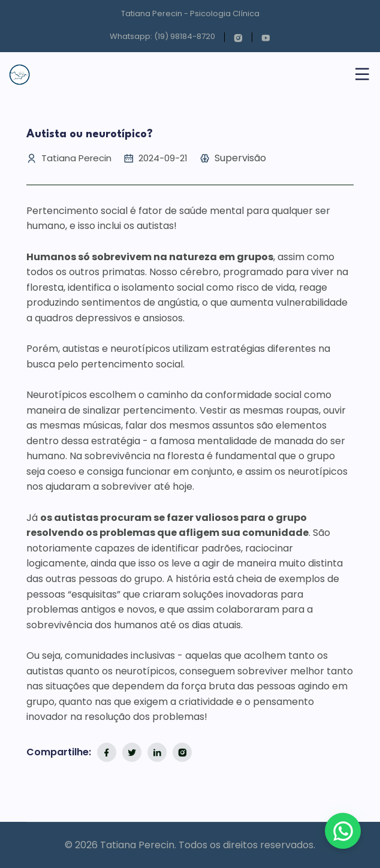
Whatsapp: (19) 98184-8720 (162, 36)
